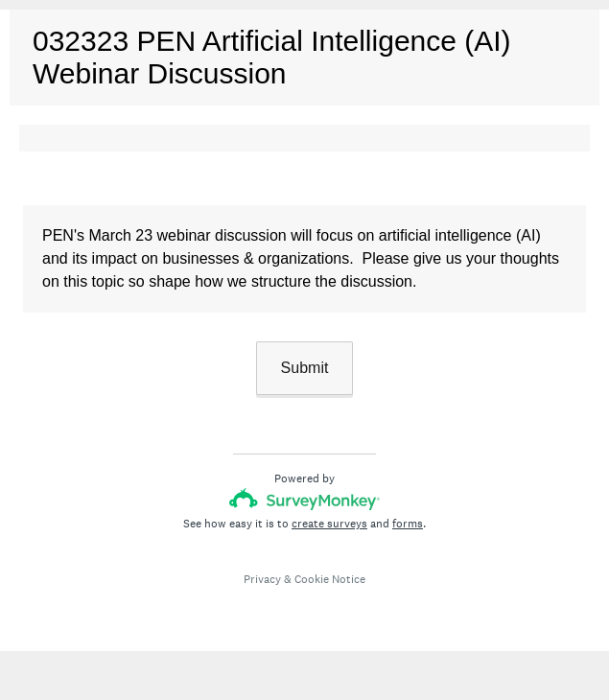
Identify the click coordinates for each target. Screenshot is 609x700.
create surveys (329, 524)
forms (408, 524)
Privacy (262, 579)
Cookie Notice (330, 579)
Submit (305, 368)
